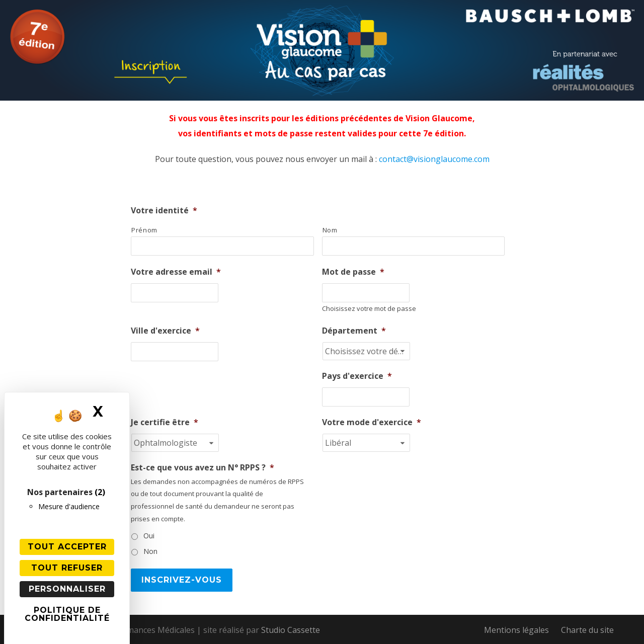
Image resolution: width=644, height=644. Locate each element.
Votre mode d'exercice (372, 422)
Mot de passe (353, 272)
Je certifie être (165, 422)
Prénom (144, 230)
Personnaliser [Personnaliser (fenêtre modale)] (67, 589)
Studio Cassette (291, 630)
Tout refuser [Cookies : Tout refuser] (67, 568)
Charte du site (587, 630)
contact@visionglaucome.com (434, 159)
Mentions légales (516, 630)
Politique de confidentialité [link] (67, 614)
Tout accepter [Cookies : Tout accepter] (67, 547)
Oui (149, 536)
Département (354, 331)
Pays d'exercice (357, 376)
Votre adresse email (176, 272)
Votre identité (164, 211)
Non (150, 551)
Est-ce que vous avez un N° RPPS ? (203, 468)
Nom (330, 230)
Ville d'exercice (165, 331)
